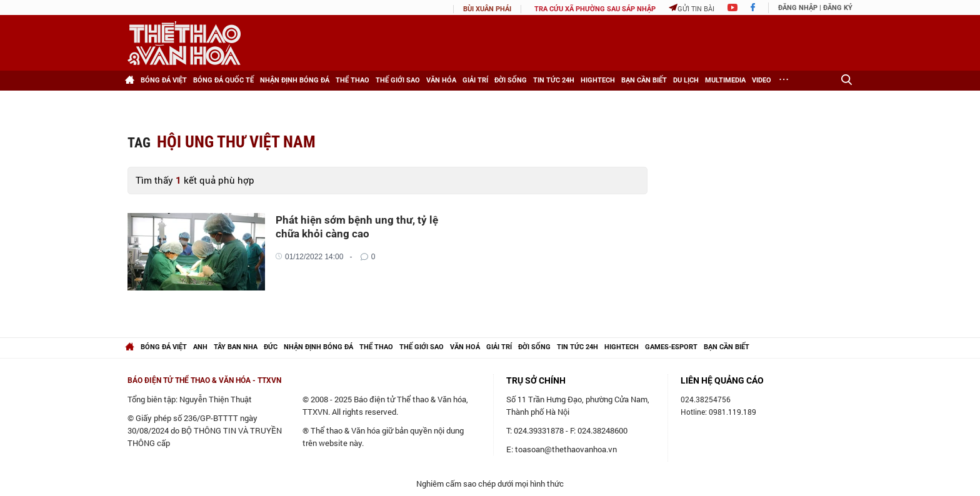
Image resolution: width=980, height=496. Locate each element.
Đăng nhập (798, 8)
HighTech (598, 80)
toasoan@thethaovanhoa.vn (566, 449)
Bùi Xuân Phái (487, 9)
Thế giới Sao (398, 80)
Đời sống (511, 80)
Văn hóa (441, 80)
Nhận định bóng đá (295, 80)
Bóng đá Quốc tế (223, 80)
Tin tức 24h (554, 80)
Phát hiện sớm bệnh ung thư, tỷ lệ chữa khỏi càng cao (357, 227)
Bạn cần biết (644, 80)
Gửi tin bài (692, 8)
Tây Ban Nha (236, 347)
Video (762, 80)
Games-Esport (671, 347)
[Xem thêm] (784, 81)
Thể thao (352, 80)
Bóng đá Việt (164, 80)
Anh (200, 347)
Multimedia (725, 80)
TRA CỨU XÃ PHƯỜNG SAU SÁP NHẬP (595, 9)
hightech (622, 347)
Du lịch (686, 80)
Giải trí (475, 80)
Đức (271, 347)
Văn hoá (465, 347)
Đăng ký (838, 8)
